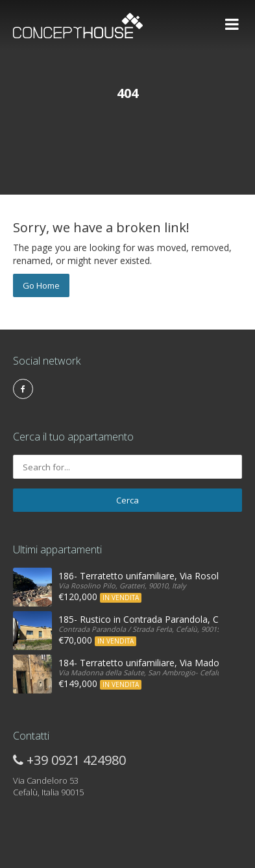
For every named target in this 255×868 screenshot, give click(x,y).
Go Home (41, 285)
